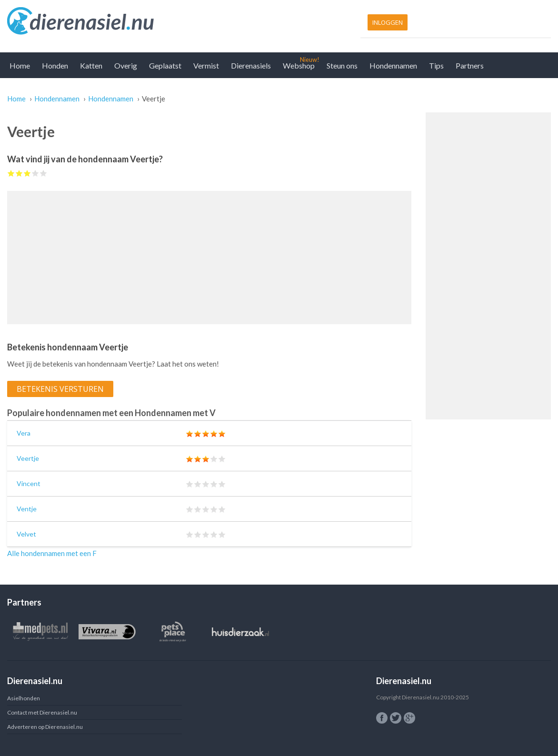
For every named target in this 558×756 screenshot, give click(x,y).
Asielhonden (24, 698)
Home (20, 65)
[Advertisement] (209, 258)
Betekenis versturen (60, 389)
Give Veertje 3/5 (27, 173)
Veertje (28, 458)
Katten (91, 65)
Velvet (26, 534)
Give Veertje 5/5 (44, 173)
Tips (436, 65)
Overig (126, 65)
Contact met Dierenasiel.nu (42, 712)
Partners (470, 65)
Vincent (29, 483)
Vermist (206, 65)
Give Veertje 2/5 (19, 173)
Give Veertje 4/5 (35, 173)
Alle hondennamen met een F (52, 553)
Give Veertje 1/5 (11, 173)
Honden (55, 65)
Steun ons (342, 65)
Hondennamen (393, 65)
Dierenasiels (251, 65)
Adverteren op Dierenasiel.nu (45, 727)
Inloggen (388, 22)
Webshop (299, 65)
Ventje (27, 509)
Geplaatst (165, 65)
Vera (24, 433)
